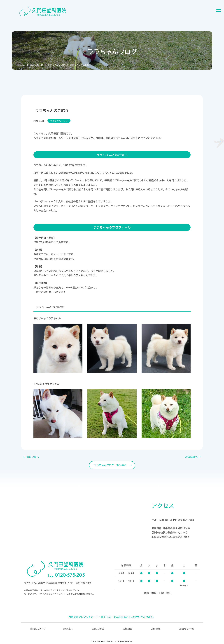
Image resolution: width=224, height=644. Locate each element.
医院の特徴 (98, 629)
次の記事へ (191, 457)
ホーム (22, 65)
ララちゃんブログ (56, 65)
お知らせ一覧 (36, 65)
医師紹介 (127, 629)
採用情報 (156, 629)
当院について (38, 629)
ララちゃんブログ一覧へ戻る (110, 465)
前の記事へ (33, 457)
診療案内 (68, 629)
